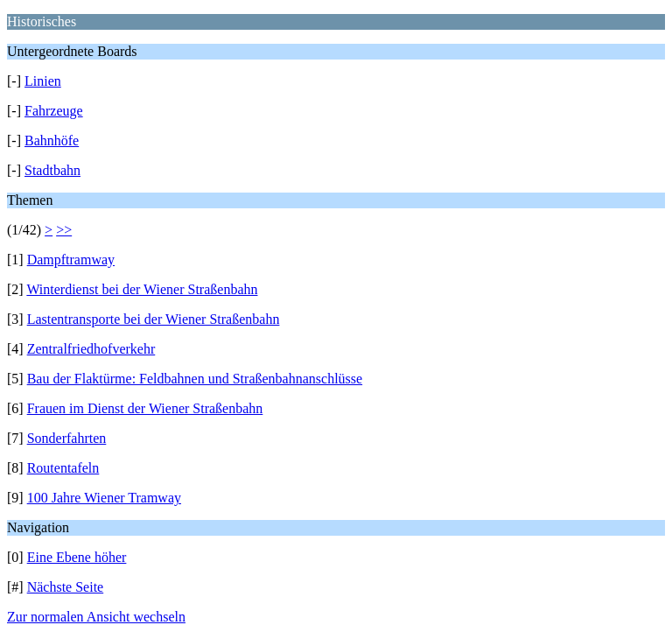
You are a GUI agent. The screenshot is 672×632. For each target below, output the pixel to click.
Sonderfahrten (67, 438)
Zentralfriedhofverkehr (91, 349)
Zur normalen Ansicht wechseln (96, 617)
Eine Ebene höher (77, 557)
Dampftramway (71, 260)
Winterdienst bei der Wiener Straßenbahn (142, 289)
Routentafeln (63, 468)
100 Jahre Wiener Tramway (104, 498)
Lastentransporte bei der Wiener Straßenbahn (154, 319)
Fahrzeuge (54, 111)
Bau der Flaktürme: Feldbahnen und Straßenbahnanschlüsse (195, 379)
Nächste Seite (66, 587)
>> (64, 230)
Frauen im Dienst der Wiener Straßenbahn (145, 408)
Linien (43, 81)
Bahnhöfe (52, 140)
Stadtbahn (52, 170)
